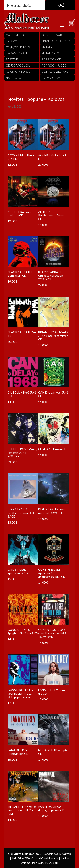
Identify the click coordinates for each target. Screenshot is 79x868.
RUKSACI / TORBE (18, 72)
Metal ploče (51, 53)
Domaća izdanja (54, 72)
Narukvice (14, 78)
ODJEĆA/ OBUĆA (18, 65)
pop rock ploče (54, 65)
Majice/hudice (17, 35)
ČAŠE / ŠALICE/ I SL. (19, 47)
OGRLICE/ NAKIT (53, 35)
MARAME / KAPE (17, 53)
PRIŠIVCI (12, 41)
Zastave (12, 59)
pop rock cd (51, 59)
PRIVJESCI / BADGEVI (56, 41)
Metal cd (48, 47)
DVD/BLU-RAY (51, 78)
